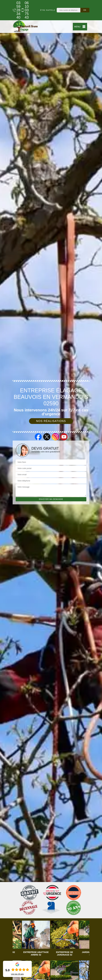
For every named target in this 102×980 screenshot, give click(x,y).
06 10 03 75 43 (24, 10)
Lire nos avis (17, 974)
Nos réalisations (51, 421)
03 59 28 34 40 (15, 10)
